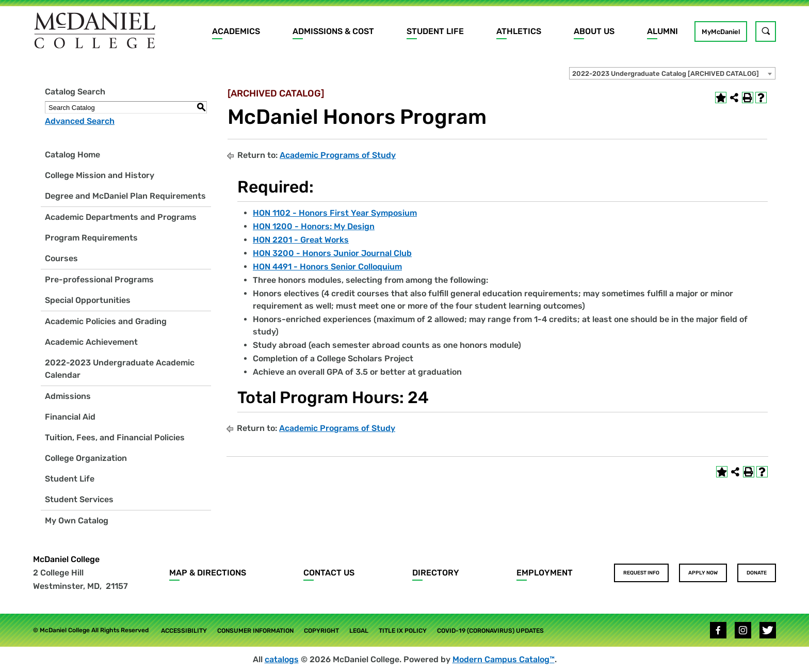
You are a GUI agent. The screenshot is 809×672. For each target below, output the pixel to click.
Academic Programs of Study (338, 155)
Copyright (321, 631)
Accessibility (184, 631)
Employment (545, 573)
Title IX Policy (403, 631)
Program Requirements (91, 238)
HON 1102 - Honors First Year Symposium (335, 213)
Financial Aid (70, 417)
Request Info (641, 573)
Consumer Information (255, 631)
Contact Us (329, 573)
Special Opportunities (88, 300)
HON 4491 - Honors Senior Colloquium (327, 267)
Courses (61, 258)
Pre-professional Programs (99, 279)
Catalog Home (72, 155)
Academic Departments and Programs (121, 217)
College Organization (86, 458)
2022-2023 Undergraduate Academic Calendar (120, 369)
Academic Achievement (91, 342)
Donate (757, 573)
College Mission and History (100, 175)
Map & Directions (208, 573)
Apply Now (703, 573)
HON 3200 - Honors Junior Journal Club (332, 253)
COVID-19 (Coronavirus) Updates (490, 631)
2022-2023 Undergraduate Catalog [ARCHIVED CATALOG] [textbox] (666, 74)
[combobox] (672, 73)
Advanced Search (80, 121)
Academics (236, 31)
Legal (359, 631)
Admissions (68, 396)
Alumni (662, 31)
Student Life (435, 31)
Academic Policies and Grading (106, 321)
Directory (436, 573)
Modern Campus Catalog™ (504, 659)
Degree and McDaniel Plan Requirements (125, 196)
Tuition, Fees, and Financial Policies (115, 437)
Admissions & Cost (333, 31)
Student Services (79, 499)
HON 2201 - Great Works (301, 240)
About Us (594, 31)
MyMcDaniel (721, 32)
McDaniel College (66, 559)
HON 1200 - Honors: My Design (314, 226)
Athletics (519, 31)
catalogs (282, 659)
